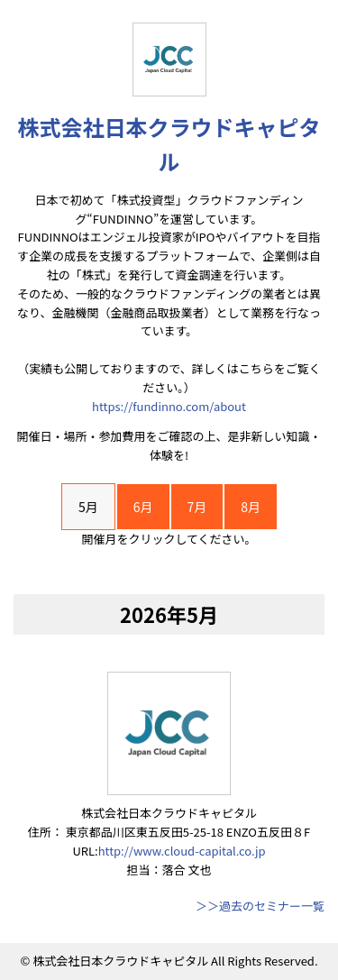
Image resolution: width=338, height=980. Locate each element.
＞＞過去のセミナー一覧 (260, 906)
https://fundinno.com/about (169, 406)
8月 (251, 507)
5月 (88, 507)
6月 (143, 507)
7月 (197, 507)
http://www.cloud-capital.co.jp (182, 851)
